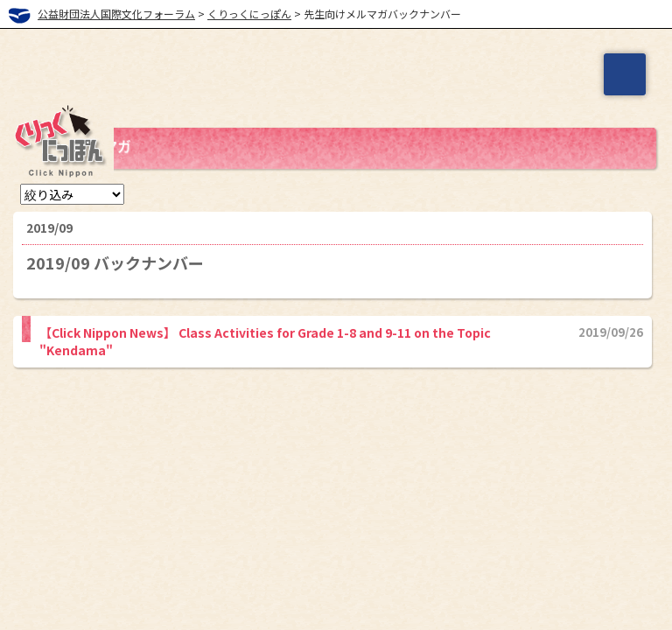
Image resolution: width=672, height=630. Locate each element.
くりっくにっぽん (249, 14)
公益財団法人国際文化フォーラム (116, 14)
